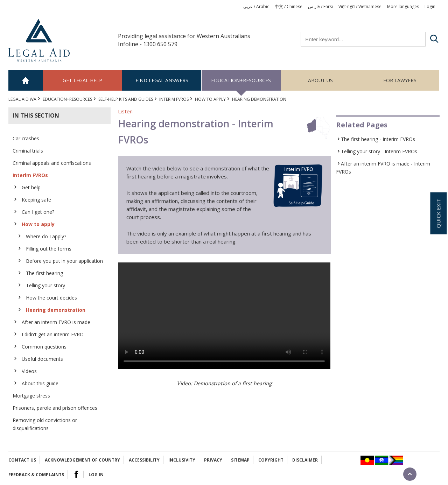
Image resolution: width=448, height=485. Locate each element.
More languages (403, 6)
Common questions (44, 347)
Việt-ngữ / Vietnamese (360, 6)
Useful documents (42, 359)
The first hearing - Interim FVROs (378, 139)
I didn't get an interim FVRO (53, 334)
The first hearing (44, 273)
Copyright (271, 460)
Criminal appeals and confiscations (52, 163)
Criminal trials (28, 151)
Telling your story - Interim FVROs (379, 151)
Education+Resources (241, 80)
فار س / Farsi (320, 6)
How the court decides (51, 298)
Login (430, 6)
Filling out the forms (49, 249)
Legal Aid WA (22, 99)
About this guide (40, 383)
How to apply (210, 99)
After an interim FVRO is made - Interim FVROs (383, 168)
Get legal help (82, 80)
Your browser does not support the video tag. (224, 316)
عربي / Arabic (256, 6)
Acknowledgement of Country (82, 460)
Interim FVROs (174, 99)
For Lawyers (400, 80)
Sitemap (240, 460)
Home (26, 80)
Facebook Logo (76, 474)
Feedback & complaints (36, 475)
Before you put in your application (64, 261)
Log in (96, 475)
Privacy (213, 460)
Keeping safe (36, 200)
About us (320, 80)
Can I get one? (38, 212)
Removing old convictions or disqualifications (45, 424)
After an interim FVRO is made (56, 322)
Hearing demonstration (56, 310)
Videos (29, 371)
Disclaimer (305, 460)
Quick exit (438, 213)
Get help (31, 187)
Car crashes (26, 138)
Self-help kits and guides (126, 99)
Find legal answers (162, 80)
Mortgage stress (31, 396)
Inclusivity (182, 460)
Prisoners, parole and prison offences (55, 408)
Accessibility (144, 460)
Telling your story (45, 285)
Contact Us (22, 460)
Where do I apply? (46, 236)
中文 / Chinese (289, 6)
